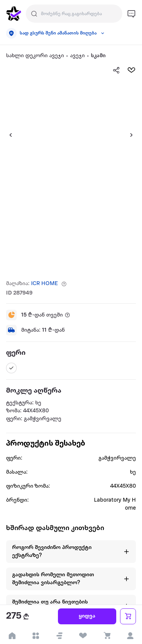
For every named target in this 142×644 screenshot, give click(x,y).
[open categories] (36, 636)
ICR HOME (44, 284)
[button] (59, 636)
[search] (34, 14)
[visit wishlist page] (83, 636)
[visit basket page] (107, 636)
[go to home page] (14, 14)
